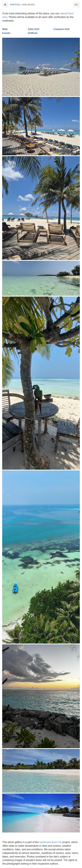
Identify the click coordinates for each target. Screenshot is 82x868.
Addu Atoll (33, 29)
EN (76, 5)
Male (5, 29)
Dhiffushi (33, 33)
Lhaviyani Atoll (61, 29)
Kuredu (6, 33)
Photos (15, 4)
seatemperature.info (51, 842)
